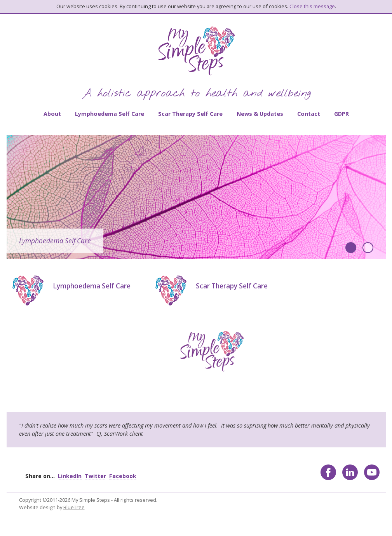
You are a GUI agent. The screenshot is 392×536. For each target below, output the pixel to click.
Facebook (123, 476)
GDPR (341, 114)
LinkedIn (70, 476)
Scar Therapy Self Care (190, 114)
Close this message (312, 6)
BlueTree (74, 507)
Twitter (95, 476)
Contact (309, 114)
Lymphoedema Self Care (110, 114)
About (52, 114)
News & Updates (260, 114)
